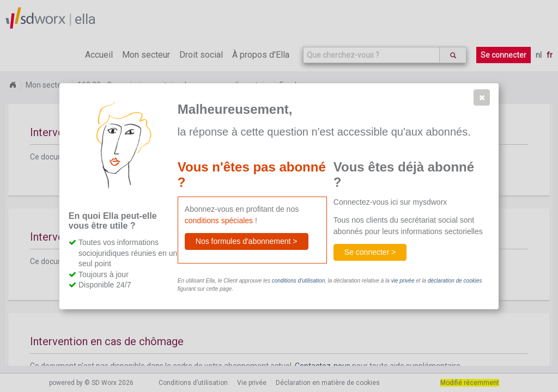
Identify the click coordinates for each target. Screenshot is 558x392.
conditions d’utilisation (298, 281)
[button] (482, 97)
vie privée (403, 281)
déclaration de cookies (455, 281)
